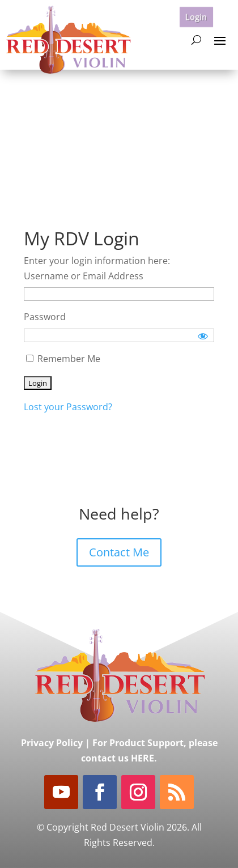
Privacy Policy (52, 743)
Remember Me (63, 359)
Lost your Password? (68, 407)
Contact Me (119, 552)
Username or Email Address (84, 276)
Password (45, 317)
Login (197, 16)
